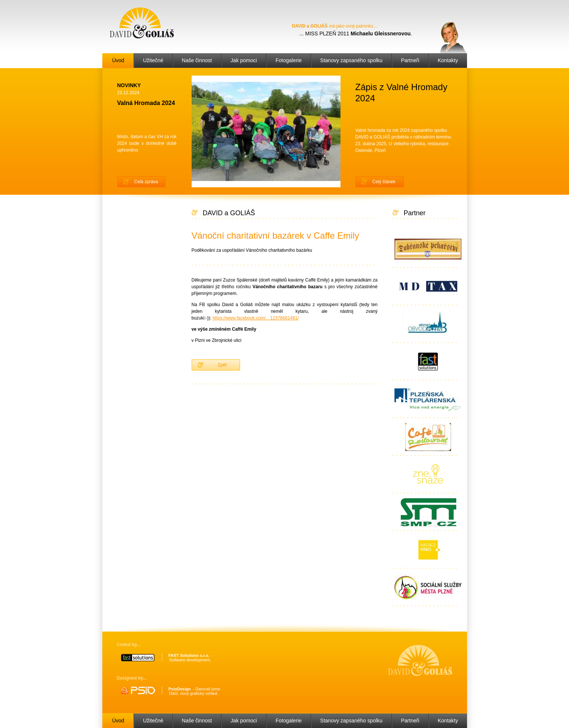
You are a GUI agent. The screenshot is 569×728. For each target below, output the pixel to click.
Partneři (410, 60)
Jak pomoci (244, 60)
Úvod (118, 60)
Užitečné (153, 60)
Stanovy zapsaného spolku (351, 60)
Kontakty (448, 60)
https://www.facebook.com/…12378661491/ (255, 318)
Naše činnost (197, 60)
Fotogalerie (288, 60)
